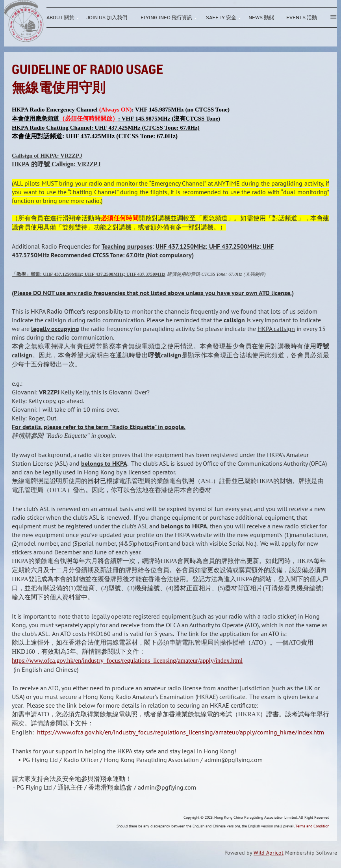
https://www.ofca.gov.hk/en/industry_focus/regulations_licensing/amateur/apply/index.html (127, 661)
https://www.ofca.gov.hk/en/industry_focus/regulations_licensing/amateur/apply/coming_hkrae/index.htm (181, 732)
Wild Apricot (269, 853)
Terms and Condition (312, 826)
